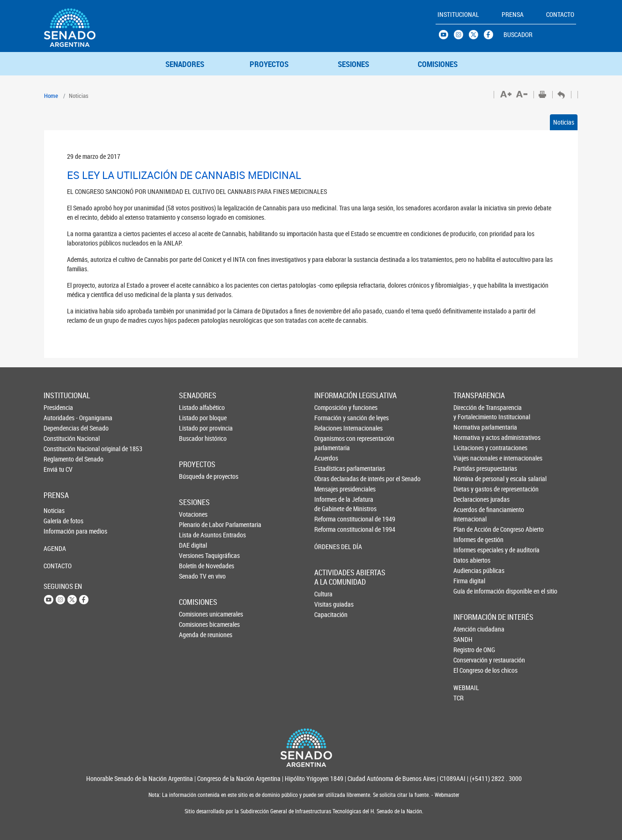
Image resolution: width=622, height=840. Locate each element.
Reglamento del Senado (59, 459)
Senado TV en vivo (194, 576)
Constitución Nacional (59, 438)
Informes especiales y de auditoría (469, 550)
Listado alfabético (194, 407)
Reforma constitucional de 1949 (330, 519)
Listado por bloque (194, 418)
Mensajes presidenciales (330, 489)
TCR (459, 698)
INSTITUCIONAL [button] (458, 14)
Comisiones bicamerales (194, 624)
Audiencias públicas (469, 570)
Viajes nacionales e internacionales (469, 458)
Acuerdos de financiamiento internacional (469, 514)
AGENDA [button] (55, 548)
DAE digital (193, 545)
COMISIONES (438, 64)
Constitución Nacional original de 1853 (59, 449)
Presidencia (58, 407)
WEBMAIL (466, 688)
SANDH (463, 639)
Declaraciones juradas (469, 499)
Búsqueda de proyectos (194, 476)
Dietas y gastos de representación (469, 489)
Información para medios (59, 531)
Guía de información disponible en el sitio (469, 591)
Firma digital (469, 581)
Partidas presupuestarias (469, 468)
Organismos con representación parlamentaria (330, 443)
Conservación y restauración (469, 660)
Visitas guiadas (330, 604)
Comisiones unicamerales (194, 614)
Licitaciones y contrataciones (469, 448)
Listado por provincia (194, 428)
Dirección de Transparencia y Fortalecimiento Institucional (469, 412)
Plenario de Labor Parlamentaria (194, 524)
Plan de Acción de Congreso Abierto (469, 529)
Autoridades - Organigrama (59, 418)
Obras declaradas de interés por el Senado (330, 479)
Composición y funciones (330, 407)
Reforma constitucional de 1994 (330, 529)
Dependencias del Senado (59, 428)
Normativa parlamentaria (469, 427)
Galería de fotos (59, 521)
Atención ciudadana (469, 629)
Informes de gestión (469, 539)
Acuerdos (326, 458)
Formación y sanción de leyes (330, 418)
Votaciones (193, 514)
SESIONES (353, 64)
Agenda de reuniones (194, 635)
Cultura (323, 594)
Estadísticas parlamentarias (330, 468)
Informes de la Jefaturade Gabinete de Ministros (330, 504)
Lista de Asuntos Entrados (194, 535)
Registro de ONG (469, 650)
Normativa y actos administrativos (469, 437)
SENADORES (185, 64)
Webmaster (446, 795)
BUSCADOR (518, 34)
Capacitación (330, 614)
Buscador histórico (194, 438)
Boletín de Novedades (194, 566)
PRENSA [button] (513, 14)
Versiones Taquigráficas (194, 555)
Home (51, 96)
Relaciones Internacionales (330, 428)
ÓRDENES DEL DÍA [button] (330, 546)
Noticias (564, 122)
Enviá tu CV (58, 469)
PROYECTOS (269, 64)
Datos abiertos (469, 560)
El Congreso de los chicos (469, 670)
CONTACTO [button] (560, 14)
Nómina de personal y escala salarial (469, 479)
